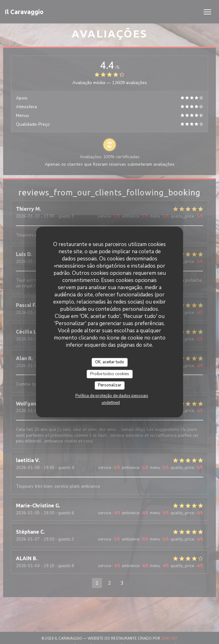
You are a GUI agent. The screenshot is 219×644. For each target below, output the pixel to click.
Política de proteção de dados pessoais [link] (112, 396)
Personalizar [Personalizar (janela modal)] (110, 385)
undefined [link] (111, 403)
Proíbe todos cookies (110, 374)
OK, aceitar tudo (110, 362)
